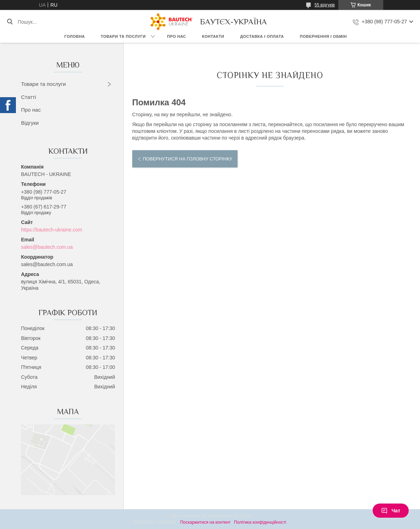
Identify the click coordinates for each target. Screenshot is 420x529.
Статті (28, 97)
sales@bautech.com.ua (47, 247)
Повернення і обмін (323, 36)
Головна (75, 36)
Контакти (213, 36)
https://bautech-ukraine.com (51, 230)
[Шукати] (10, 22)
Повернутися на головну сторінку (188, 159)
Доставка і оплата (262, 36)
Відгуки (30, 123)
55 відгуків (325, 5)
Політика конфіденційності (260, 522)
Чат (391, 511)
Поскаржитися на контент (205, 522)
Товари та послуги (123, 36)
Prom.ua (243, 516)
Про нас (177, 36)
